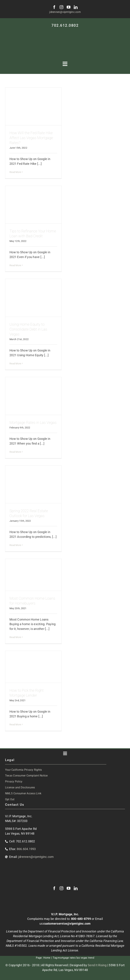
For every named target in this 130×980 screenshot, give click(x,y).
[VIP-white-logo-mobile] (65, 32)
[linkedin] (76, 7)
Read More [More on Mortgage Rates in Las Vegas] (15, 452)
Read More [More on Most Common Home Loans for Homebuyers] (15, 637)
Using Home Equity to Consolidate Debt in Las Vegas (28, 329)
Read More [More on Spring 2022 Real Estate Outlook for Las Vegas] (15, 545)
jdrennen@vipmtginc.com (65, 12)
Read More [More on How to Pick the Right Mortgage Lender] (15, 725)
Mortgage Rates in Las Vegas (33, 423)
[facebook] (54, 7)
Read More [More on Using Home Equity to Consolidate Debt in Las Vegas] (15, 364)
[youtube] (69, 7)
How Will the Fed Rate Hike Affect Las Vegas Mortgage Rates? (31, 138)
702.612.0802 (65, 25)
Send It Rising (97, 965)
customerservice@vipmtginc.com (67, 924)
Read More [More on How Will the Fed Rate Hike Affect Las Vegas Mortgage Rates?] (15, 172)
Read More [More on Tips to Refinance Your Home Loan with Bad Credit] (15, 265)
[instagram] (61, 7)
